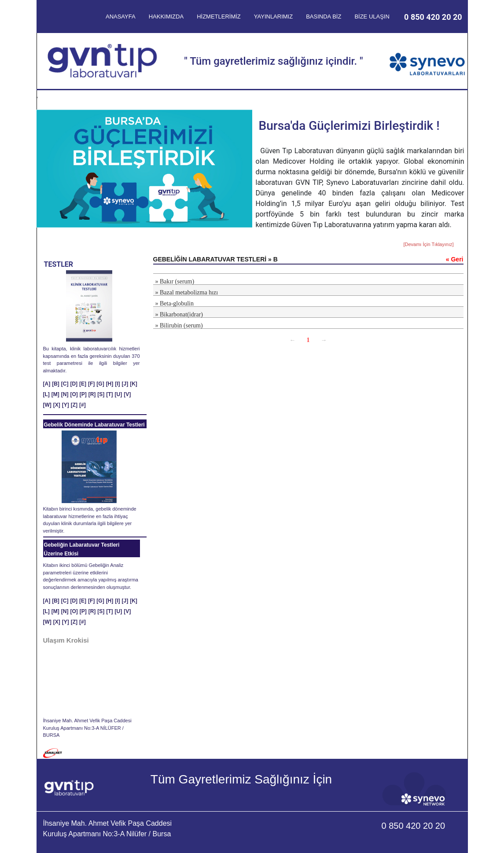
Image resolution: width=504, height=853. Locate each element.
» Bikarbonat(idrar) (179, 314)
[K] (134, 384)
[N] (65, 394)
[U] (119, 394)
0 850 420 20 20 (433, 17)
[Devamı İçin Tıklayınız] (428, 244)
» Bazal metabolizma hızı (187, 292)
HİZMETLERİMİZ (219, 17)
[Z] (74, 405)
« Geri (455, 259)
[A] (47, 384)
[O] (74, 394)
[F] (91, 384)
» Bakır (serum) (175, 281)
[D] (74, 384)
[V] (127, 394)
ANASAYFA (121, 17)
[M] (55, 394)
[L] (46, 394)
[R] (92, 394)
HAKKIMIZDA (166, 17)
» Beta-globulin (175, 303)
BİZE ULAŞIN (372, 17)
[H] (110, 384)
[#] (83, 405)
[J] (125, 384)
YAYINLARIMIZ (273, 17)
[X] (57, 405)
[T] (109, 394)
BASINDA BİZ (324, 17)
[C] (65, 384)
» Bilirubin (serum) (179, 325)
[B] (56, 384)
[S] (101, 394)
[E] (83, 384)
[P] (83, 394)
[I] (117, 384)
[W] (47, 405)
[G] (100, 384)
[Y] (66, 405)
